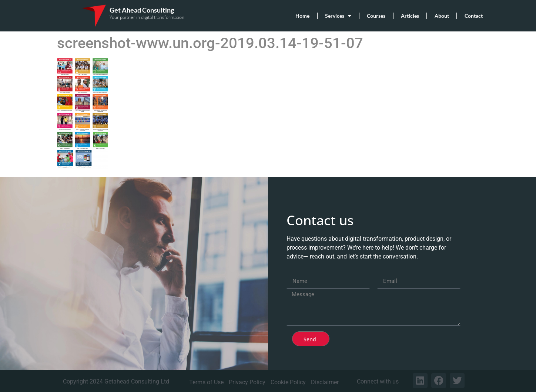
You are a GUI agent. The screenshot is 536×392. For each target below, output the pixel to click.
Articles (410, 16)
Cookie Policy (288, 382)
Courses (376, 16)
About (442, 16)
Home (302, 16)
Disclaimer (325, 382)
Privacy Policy (247, 382)
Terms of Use (206, 382)
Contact (474, 16)
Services (338, 16)
